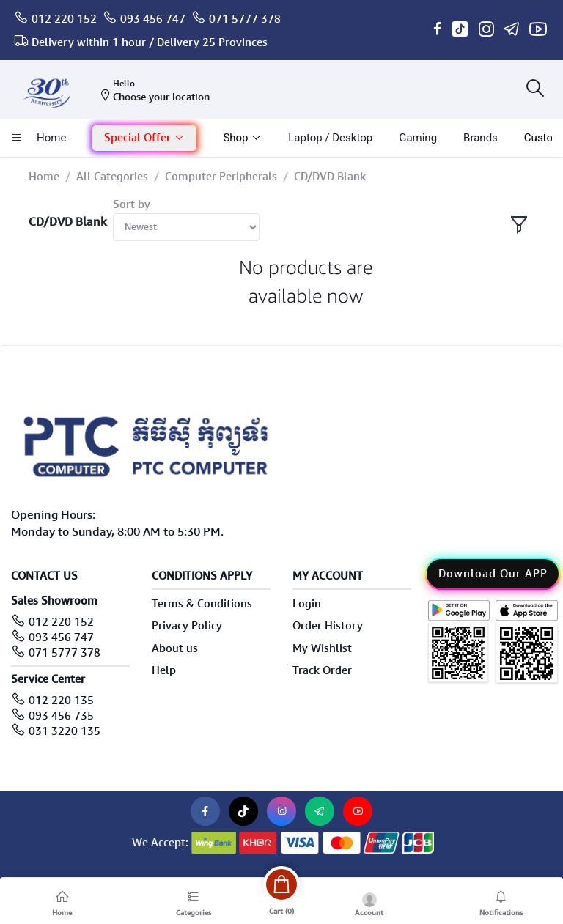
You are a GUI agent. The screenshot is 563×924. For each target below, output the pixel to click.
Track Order (322, 670)
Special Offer (144, 138)
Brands (481, 138)
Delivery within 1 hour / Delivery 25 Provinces (150, 42)
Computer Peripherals (221, 177)
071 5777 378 (245, 19)
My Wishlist (322, 648)
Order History (328, 626)
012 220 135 (61, 701)
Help (164, 670)
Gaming (418, 138)
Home (44, 177)
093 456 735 (61, 716)
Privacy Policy (187, 626)
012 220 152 (64, 19)
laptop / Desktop (330, 138)
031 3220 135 (65, 731)
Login (307, 604)
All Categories (112, 177)
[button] (144, 138)
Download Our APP (493, 574)
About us (175, 648)
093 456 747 (153, 19)
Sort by (132, 204)
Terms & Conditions (202, 604)
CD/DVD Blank (330, 177)
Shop (242, 138)
